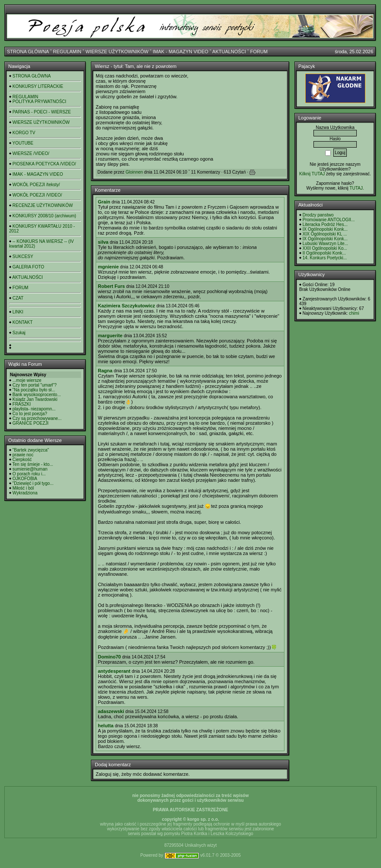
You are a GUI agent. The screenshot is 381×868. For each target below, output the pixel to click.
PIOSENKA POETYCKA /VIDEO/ (44, 164)
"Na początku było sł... (34, 390)
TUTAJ (356, 188)
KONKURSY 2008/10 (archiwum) (44, 216)
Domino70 (109, 657)
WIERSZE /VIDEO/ (31, 153)
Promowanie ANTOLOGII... (329, 220)
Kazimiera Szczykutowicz (126, 306)
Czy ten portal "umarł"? (35, 385)
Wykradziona (25, 493)
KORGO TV (24, 133)
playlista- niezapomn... (34, 409)
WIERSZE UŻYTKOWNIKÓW (117, 52)
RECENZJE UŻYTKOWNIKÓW (43, 205)
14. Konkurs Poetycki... (325, 258)
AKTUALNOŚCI (229, 52)
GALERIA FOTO (28, 267)
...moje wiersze (27, 380)
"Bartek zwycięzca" (31, 450)
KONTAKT (23, 322)
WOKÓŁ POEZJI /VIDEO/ (37, 195)
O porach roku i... (29, 474)
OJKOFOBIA (25, 479)
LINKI (18, 312)
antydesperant (114, 671)
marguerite (110, 336)
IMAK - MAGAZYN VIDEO (181, 52)
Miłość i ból (23, 488)
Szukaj (19, 333)
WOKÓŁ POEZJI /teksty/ (36, 185)
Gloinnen (134, 172)
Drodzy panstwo (318, 215)
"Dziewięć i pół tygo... (33, 483)
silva (103, 242)
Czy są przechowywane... (37, 418)
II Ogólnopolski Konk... (324, 253)
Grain (104, 202)
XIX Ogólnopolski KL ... (325, 234)
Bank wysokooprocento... (37, 395)
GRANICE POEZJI (31, 423)
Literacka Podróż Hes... (325, 224)
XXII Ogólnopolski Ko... (325, 248)
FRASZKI (22, 404)
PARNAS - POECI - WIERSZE (42, 112)
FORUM (259, 52)
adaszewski (111, 711)
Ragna (105, 371)
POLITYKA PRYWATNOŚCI (39, 102)
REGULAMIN (67, 52)
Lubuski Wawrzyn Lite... (325, 244)
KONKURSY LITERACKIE (38, 86)
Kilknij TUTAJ (312, 174)
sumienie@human (30, 469)
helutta (106, 726)
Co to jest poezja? (30, 414)
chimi (354, 313)
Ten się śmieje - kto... (33, 464)
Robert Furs (111, 286)
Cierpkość (22, 460)
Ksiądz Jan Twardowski (35, 399)
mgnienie (108, 267)
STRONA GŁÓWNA (28, 52)
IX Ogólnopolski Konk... (325, 229)
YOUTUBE (23, 143)
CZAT (18, 298)
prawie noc (23, 455)
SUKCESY (23, 257)
